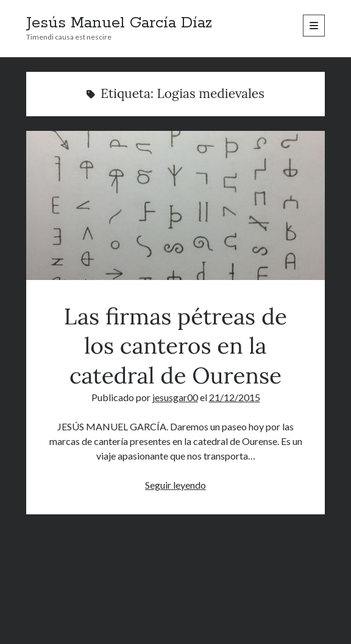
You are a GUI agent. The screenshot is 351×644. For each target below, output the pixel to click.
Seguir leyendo (175, 485)
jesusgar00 (175, 397)
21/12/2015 (235, 397)
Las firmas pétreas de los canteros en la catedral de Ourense (176, 205)
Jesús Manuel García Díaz (119, 23)
